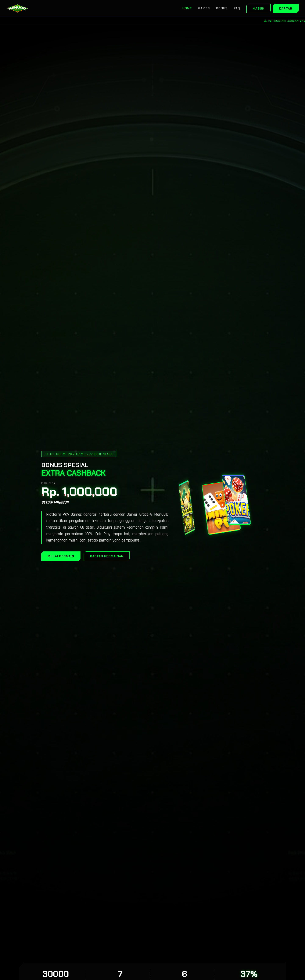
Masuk (259, 8)
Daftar (286, 8)
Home (187, 8)
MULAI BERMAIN (61, 556)
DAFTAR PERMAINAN (107, 556)
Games (204, 8)
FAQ (237, 8)
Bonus (222, 8)
